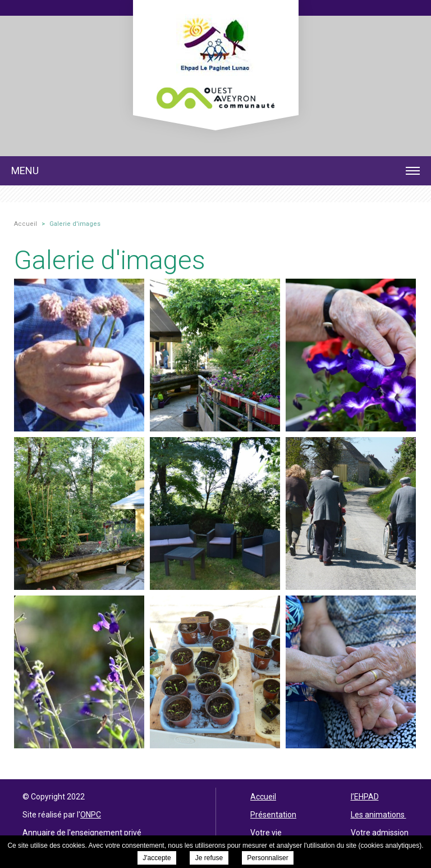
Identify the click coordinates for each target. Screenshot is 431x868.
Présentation (273, 815)
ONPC (91, 815)
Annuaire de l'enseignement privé (82, 833)
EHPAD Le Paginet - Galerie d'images (216, 58)
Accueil (263, 797)
